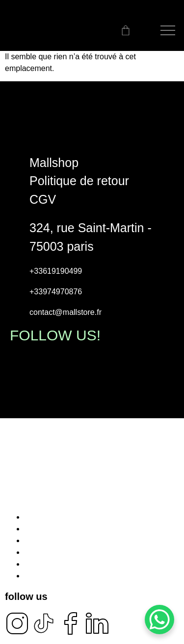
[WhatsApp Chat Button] (159, 620)
